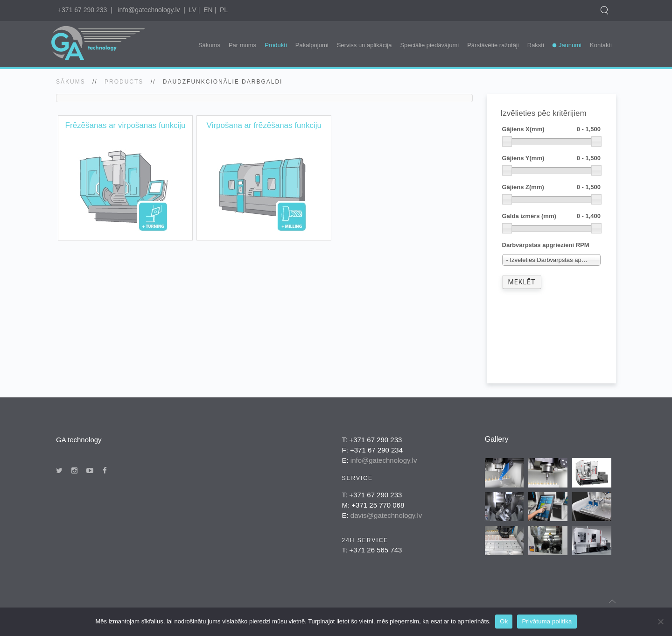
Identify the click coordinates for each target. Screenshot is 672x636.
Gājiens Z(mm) (552, 187)
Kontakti (601, 45)
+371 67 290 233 (83, 10)
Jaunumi (570, 45)
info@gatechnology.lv (149, 10)
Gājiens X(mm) (552, 130)
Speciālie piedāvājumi (429, 45)
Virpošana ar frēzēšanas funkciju (264, 125)
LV (193, 10)
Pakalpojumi (312, 45)
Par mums (242, 45)
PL (224, 10)
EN (208, 10)
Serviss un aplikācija (364, 45)
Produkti (276, 45)
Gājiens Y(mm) (552, 159)
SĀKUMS (71, 82)
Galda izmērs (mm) (552, 216)
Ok (504, 621)
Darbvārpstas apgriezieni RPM (546, 245)
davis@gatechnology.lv (386, 515)
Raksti (536, 45)
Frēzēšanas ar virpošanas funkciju (126, 125)
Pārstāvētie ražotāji (493, 45)
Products (124, 82)
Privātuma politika (547, 621)
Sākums (209, 45)
